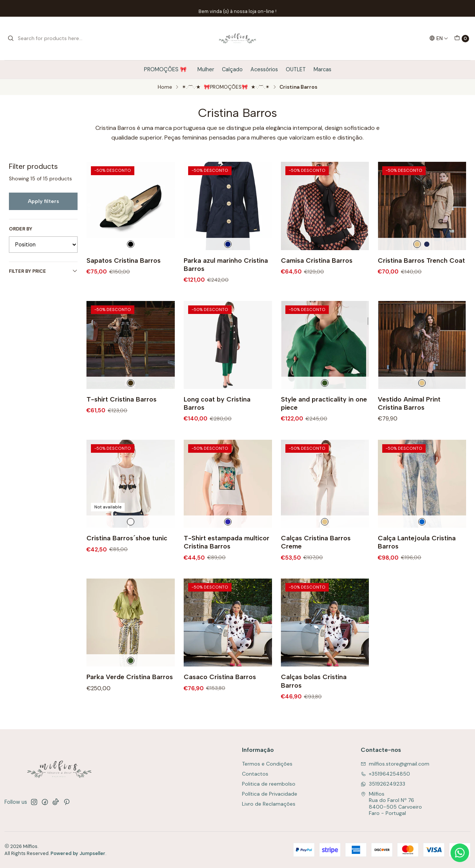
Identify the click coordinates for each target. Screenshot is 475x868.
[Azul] (422, 544)
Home (165, 87)
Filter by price (43, 271)
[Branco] (131, 544)
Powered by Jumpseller (78, 853)
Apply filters (43, 201)
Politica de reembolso (269, 784)
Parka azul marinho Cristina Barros (226, 264)
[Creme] (417, 244)
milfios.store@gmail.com (395, 764)
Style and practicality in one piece (324, 425)
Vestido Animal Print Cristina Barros (409, 425)
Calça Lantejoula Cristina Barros (417, 564)
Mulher (206, 69)
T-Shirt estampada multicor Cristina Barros (227, 564)
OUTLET (296, 69)
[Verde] (325, 405)
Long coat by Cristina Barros (217, 425)
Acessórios (264, 69)
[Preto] (131, 405)
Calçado (232, 69)
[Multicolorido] (228, 544)
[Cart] (462, 39)
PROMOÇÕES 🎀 (167, 69)
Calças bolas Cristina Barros (314, 703)
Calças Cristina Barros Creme (316, 564)
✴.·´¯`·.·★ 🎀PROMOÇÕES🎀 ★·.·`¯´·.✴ (226, 87)
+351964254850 (385, 774)
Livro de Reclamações (269, 804)
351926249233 (383, 784)
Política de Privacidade (270, 794)
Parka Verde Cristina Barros (130, 699)
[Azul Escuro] (228, 244)
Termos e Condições (267, 764)
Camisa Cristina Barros (317, 260)
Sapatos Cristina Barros (124, 260)
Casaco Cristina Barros (220, 699)
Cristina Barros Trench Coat (421, 260)
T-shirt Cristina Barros (122, 421)
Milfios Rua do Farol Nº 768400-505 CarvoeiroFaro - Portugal (391, 804)
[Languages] (439, 38)
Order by (21, 229)
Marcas (322, 69)
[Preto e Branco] (131, 244)
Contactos (255, 774)
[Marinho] (427, 244)
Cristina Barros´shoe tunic (127, 560)
